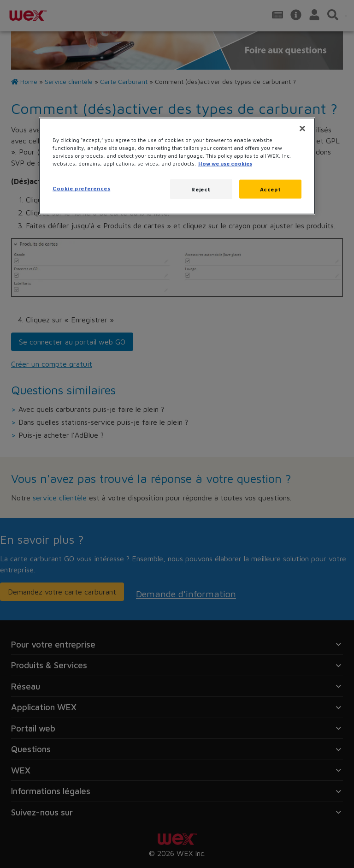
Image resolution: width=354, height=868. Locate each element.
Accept (270, 189)
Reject (201, 189)
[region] (177, 166)
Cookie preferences (81, 188)
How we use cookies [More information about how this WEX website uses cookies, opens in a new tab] (225, 163)
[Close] (302, 129)
